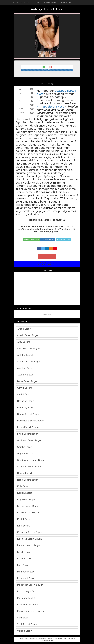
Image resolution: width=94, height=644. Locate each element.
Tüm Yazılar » (47, 315)
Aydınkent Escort (26, 375)
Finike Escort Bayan (28, 434)
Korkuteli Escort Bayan (29, 539)
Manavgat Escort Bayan (30, 585)
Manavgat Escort (26, 578)
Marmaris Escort (26, 598)
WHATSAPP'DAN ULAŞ (31, 239)
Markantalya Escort (28, 591)
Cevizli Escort (24, 394)
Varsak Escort (25, 631)
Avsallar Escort (25, 368)
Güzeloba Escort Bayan (30, 467)
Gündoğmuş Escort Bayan (31, 460)
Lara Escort (23, 565)
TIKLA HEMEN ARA (48, 239)
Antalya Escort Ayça (56, 92)
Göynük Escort (25, 453)
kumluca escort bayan (29, 545)
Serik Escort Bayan (27, 624)
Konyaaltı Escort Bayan (30, 532)
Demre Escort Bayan (28, 414)
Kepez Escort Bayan (28, 512)
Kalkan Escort (25, 493)
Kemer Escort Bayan (28, 506)
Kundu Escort (24, 552)
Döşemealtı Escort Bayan (31, 421)
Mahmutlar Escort (27, 572)
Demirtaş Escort (26, 407)
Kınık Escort (23, 526)
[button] (77, 17)
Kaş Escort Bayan (27, 499)
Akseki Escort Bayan (28, 335)
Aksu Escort (23, 342)
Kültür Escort (24, 558)
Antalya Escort (22, 2)
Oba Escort (23, 618)
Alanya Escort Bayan (28, 348)
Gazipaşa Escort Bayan (30, 440)
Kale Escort (23, 486)
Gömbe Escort (25, 447)
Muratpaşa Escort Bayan (31, 611)
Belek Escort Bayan (28, 381)
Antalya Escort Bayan (29, 361)
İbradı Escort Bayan (28, 480)
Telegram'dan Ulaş (63, 239)
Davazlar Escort (26, 401)
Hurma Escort (25, 473)
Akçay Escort (24, 329)
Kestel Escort (24, 519)
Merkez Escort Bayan (29, 604)
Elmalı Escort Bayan (28, 427)
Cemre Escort (24, 388)
